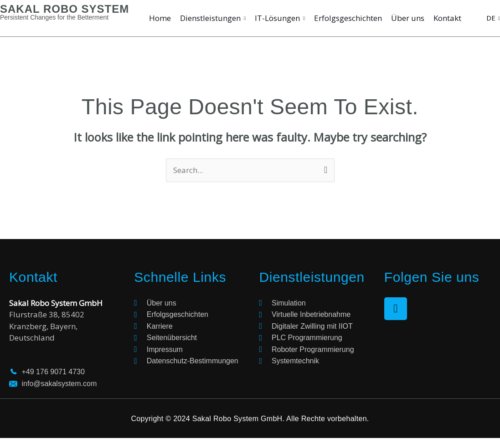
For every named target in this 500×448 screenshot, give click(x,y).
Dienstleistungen (213, 18)
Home (160, 18)
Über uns (408, 18)
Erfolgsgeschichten (348, 18)
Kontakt (447, 18)
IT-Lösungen (280, 18)
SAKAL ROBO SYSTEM (64, 9)
